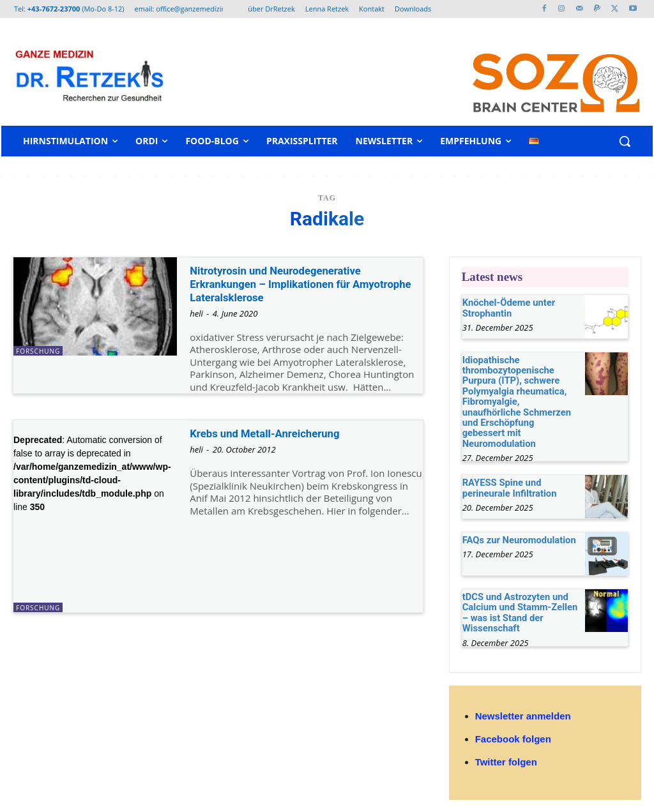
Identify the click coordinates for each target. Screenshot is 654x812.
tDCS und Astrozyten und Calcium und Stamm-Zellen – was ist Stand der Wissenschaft (517, 596)
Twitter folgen (506, 743)
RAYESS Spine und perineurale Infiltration (507, 471)
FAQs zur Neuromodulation (516, 523)
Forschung (38, 351)
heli (196, 313)
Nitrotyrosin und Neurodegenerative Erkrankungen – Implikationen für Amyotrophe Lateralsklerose (287, 284)
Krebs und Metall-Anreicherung (275, 433)
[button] (625, 141)
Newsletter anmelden (523, 697)
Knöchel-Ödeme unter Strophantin (506, 307)
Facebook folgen (513, 720)
